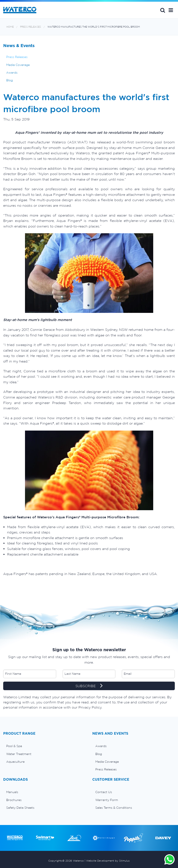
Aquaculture (15, 762)
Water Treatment (19, 754)
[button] (171, 10)
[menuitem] (45, 746)
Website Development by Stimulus (108, 861)
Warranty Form (107, 800)
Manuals (12, 792)
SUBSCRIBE (89, 686)
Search (163, 10)
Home (10, 27)
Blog (10, 80)
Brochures (14, 800)
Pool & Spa (14, 746)
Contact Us (104, 792)
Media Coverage (18, 65)
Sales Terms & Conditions (114, 808)
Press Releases (31, 27)
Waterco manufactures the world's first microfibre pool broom (94, 27)
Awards (12, 73)
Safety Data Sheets (20, 808)
